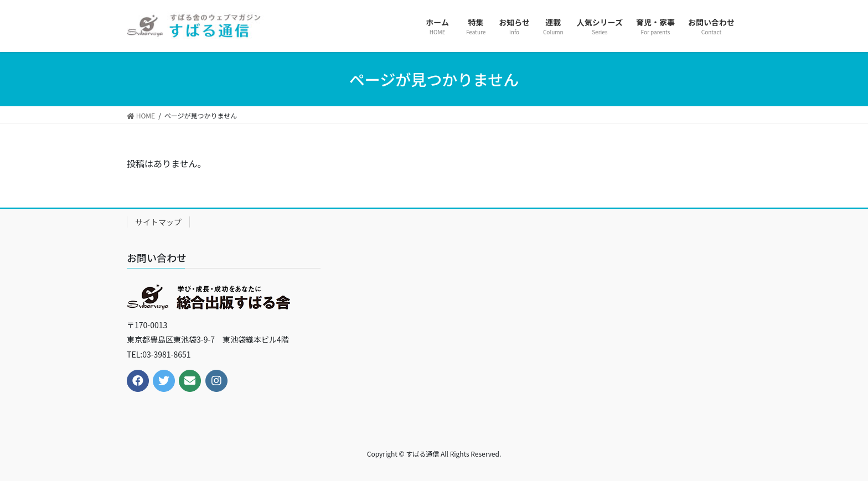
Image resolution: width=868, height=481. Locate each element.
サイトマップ (158, 222)
